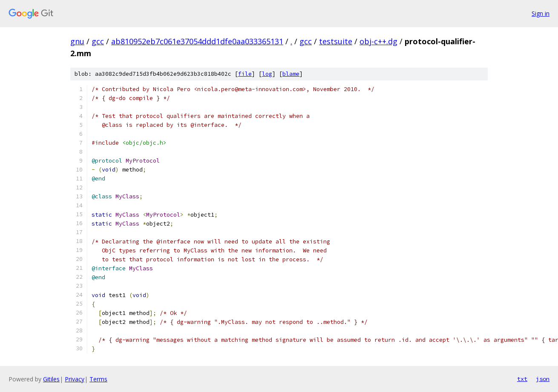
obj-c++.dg (378, 41)
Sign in (541, 13)
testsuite (336, 41)
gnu (77, 41)
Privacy (75, 379)
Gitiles (51, 379)
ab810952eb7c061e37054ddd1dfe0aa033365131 (197, 41)
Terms (98, 379)
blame (291, 74)
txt (522, 379)
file (245, 74)
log (267, 74)
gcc (98, 41)
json (543, 379)
